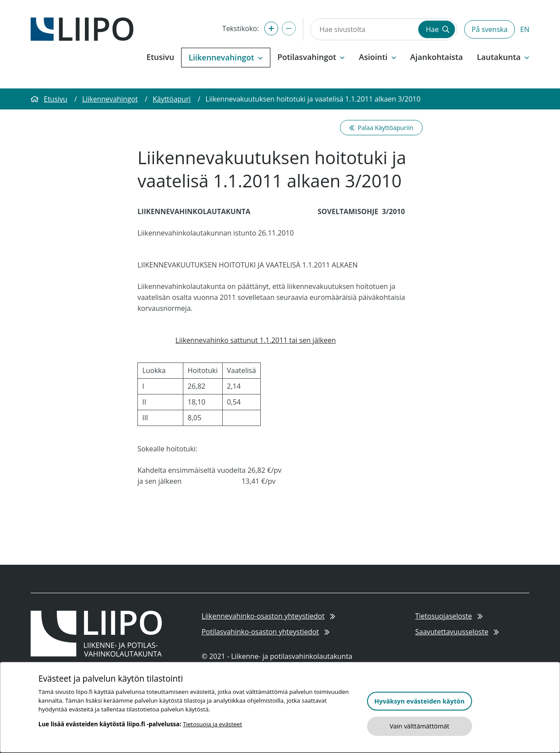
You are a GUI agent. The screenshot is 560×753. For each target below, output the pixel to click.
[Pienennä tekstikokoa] (289, 28)
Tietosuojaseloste (449, 616)
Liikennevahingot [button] (226, 57)
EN (525, 29)
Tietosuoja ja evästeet (212, 724)
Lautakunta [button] (503, 57)
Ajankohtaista (437, 57)
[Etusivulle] (82, 28)
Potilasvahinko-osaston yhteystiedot (266, 632)
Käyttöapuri (172, 99)
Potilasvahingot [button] (311, 57)
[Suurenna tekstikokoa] (271, 28)
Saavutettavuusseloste (457, 632)
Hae (437, 29)
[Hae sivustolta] (364, 29)
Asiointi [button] (377, 57)
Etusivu (160, 57)
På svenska (490, 29)
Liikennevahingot (110, 99)
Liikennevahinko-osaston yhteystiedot (268, 616)
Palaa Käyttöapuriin (381, 128)
